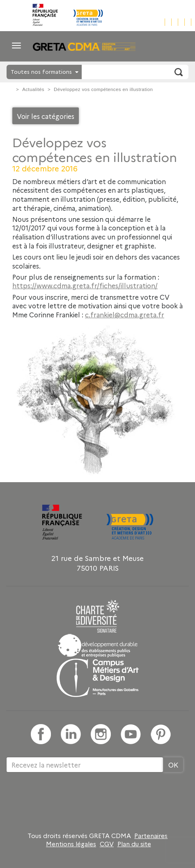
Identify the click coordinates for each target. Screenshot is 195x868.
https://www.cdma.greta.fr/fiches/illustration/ (85, 285)
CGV (107, 844)
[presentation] (69, 799)
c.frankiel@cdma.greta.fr (125, 314)
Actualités (33, 89)
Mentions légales (71, 844)
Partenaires (151, 836)
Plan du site (134, 844)
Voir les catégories (46, 116)
